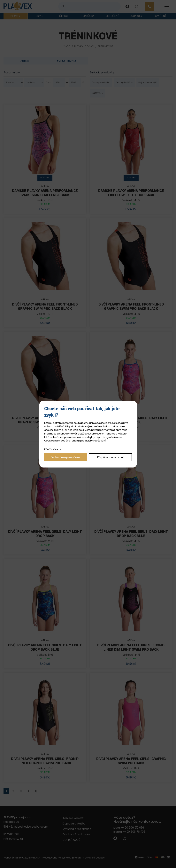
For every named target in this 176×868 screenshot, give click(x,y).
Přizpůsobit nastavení (110, 457)
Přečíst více (51, 449)
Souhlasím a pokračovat (66, 457)
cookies (100, 423)
